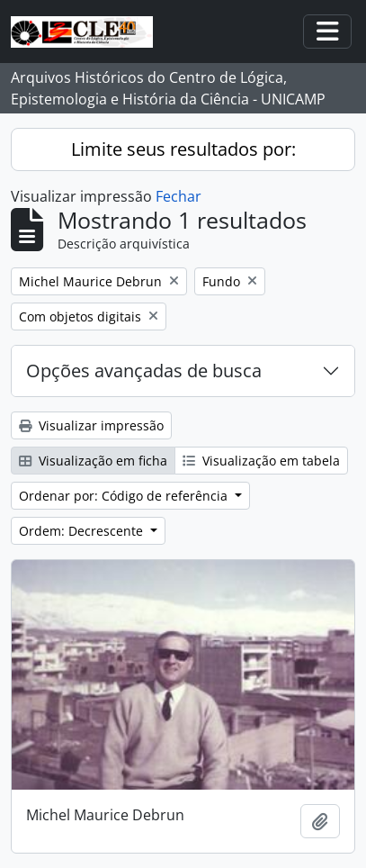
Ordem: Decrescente (83, 531)
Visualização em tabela (261, 461)
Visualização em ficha (93, 461)
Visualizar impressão (91, 425)
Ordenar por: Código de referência (125, 496)
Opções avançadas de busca (144, 371)
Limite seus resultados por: (183, 149)
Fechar (179, 196)
